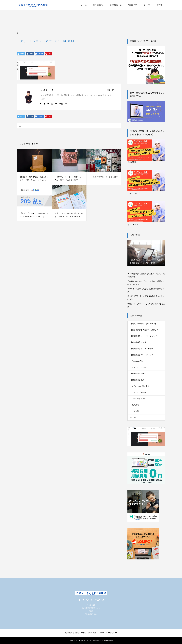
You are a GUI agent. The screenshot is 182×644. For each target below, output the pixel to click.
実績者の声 (133, 5)
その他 (133, 417)
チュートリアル (140, 399)
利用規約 (69, 633)
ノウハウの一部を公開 (141, 386)
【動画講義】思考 (137, 380)
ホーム (84, 5)
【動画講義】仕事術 (138, 374)
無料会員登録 (98, 5)
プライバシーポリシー (108, 633)
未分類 (136, 411)
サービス (147, 5)
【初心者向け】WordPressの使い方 (144, 330)
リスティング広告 (139, 367)
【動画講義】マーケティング (142, 355)
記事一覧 (110, 90)
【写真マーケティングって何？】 (144, 324)
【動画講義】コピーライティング (144, 336)
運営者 (159, 5)
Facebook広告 (137, 361)
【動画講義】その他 (138, 342)
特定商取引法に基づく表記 (86, 633)
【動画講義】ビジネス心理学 (142, 349)
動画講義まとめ (116, 5)
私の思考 (135, 405)
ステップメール (140, 392)
